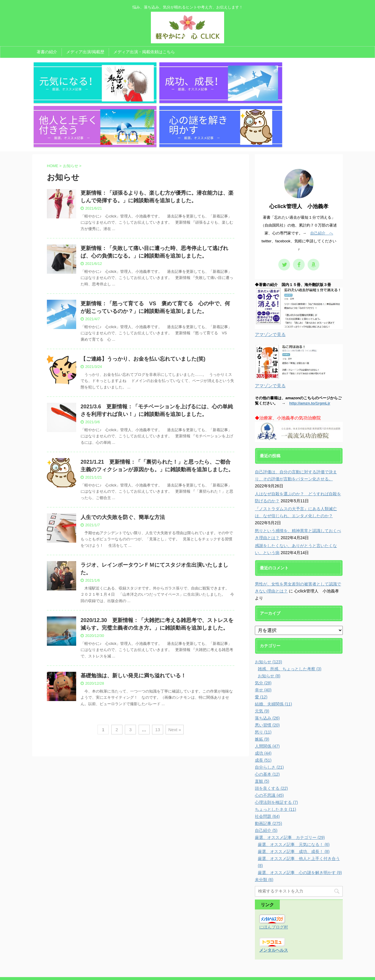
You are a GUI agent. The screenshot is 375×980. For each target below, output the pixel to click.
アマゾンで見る (270, 275)
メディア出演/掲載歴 (85, 52)
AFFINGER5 (247, 972)
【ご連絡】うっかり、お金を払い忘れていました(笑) (143, 299)
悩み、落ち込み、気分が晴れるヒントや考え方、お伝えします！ (187, 964)
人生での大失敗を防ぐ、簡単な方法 (123, 458)
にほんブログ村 (274, 867)
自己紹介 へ (322, 173)
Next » (174, 670)
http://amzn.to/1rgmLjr (310, 343)
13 (158, 670)
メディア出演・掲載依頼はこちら (144, 52)
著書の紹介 (47, 52)
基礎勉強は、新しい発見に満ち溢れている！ (133, 616)
